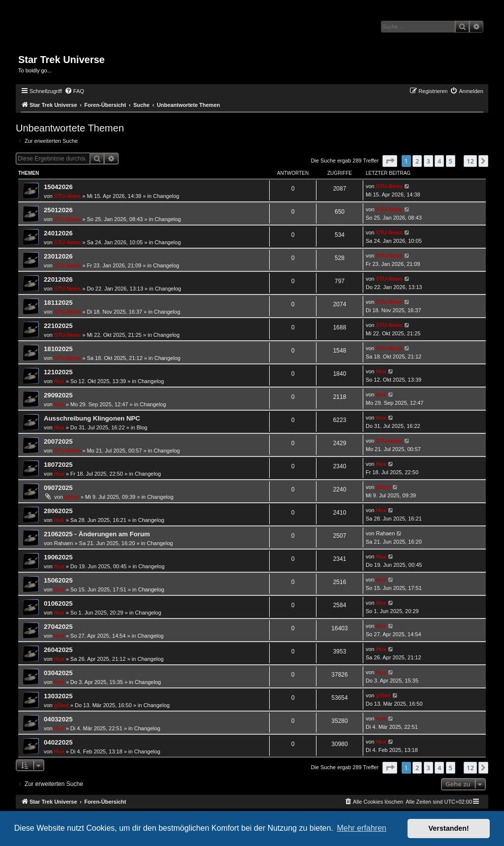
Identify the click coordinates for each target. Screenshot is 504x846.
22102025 (58, 326)
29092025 (58, 395)
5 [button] (451, 161)
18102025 (58, 349)
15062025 (58, 580)
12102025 (58, 372)
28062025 (58, 511)
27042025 (58, 627)
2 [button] (417, 161)
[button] (390, 161)
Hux (59, 381)
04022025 (58, 742)
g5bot (72, 497)
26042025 (58, 650)
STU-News (67, 196)
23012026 (58, 256)
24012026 (58, 233)
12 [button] (470, 161)
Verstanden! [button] (449, 828)
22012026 (58, 279)
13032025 (58, 696)
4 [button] (439, 161)
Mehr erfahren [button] (362, 828)
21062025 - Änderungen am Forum (97, 534)
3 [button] (428, 161)
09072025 (58, 488)
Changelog (166, 196)
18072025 (58, 465)
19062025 (58, 557)
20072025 (58, 441)
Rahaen (64, 543)
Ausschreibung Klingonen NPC (92, 418)
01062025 (58, 603)
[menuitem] (74, 91)
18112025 (58, 303)
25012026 (58, 210)
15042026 (58, 187)
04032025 (58, 719)
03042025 (58, 673)
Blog (142, 427)
